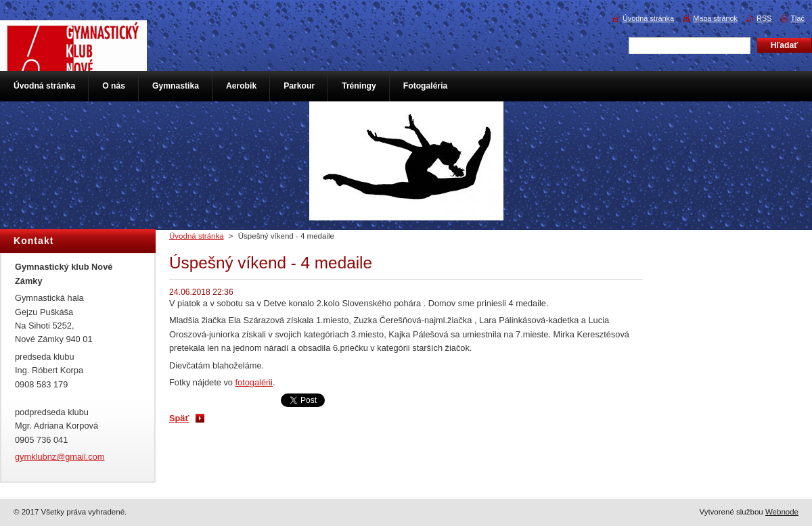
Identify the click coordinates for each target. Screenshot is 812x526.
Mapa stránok (715, 18)
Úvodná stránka (197, 236)
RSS (764, 18)
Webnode (782, 512)
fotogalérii (254, 382)
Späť (179, 418)
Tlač (797, 18)
